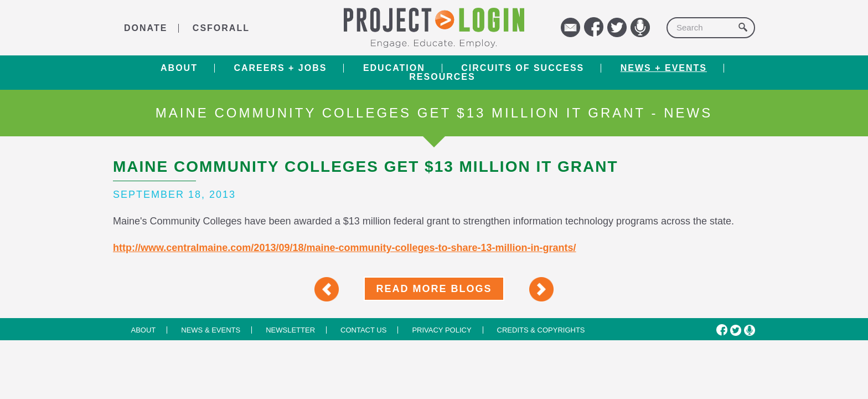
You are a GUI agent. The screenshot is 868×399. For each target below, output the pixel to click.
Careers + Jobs (280, 68)
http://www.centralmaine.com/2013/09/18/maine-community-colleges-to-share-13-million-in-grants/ (345, 248)
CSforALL (221, 28)
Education (394, 68)
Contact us (363, 330)
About (179, 68)
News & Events (211, 330)
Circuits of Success (523, 68)
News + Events (664, 68)
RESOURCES (442, 77)
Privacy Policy (441, 330)
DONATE (146, 28)
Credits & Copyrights (541, 330)
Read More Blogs (434, 289)
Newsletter (290, 330)
